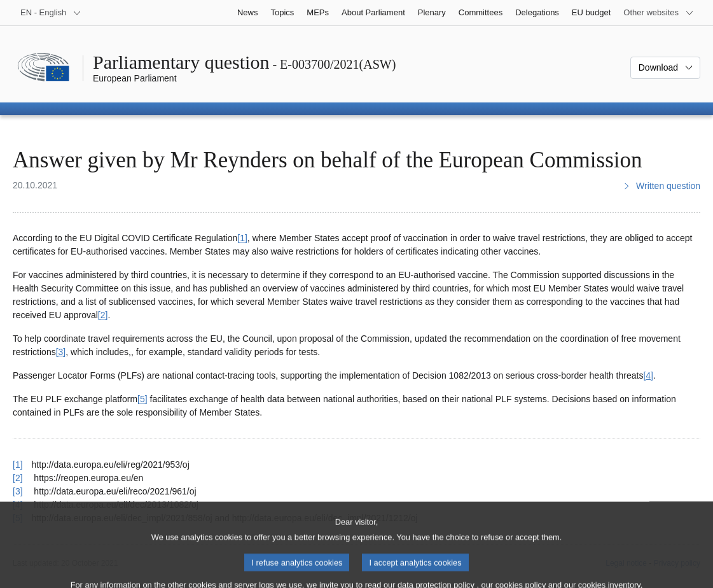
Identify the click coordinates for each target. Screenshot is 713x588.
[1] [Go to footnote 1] (242, 238)
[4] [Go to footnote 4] (648, 375)
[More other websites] (659, 13)
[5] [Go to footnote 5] (142, 399)
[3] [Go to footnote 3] (61, 352)
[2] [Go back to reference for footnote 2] (18, 478)
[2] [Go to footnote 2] (103, 315)
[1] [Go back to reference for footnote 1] (18, 465)
